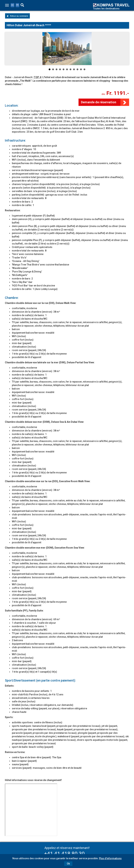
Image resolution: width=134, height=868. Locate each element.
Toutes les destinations (106, 9)
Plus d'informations (110, 858)
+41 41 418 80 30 (64, 854)
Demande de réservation (99, 102)
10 (81, 69)
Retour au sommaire (17, 16)
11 (84, 69)
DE (12, 5)
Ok (68, 864)
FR (17, 5)
